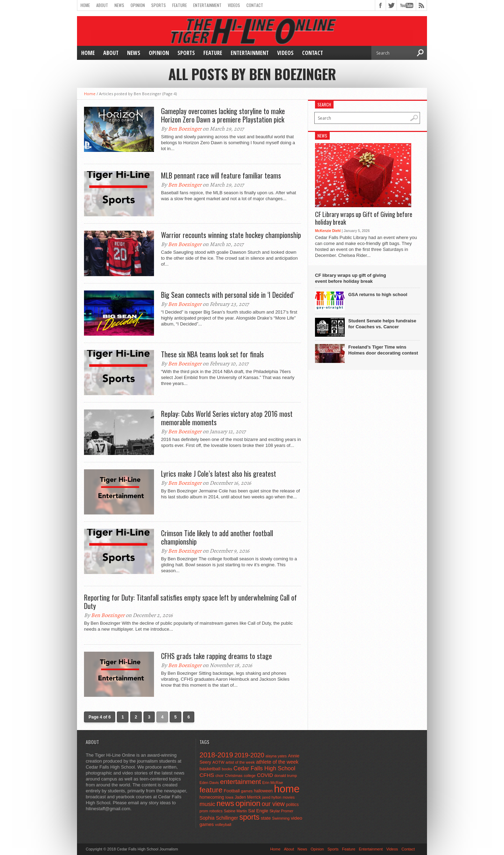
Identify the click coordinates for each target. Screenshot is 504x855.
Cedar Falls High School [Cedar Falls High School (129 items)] (264, 768)
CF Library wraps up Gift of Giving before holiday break (364, 218)
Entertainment (207, 5)
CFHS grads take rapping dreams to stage (216, 656)
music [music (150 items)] (207, 804)
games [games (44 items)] (247, 791)
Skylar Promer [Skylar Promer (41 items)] (281, 811)
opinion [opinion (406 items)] (248, 803)
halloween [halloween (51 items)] (264, 791)
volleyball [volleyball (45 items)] (223, 825)
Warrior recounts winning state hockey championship (231, 235)
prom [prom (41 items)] (204, 811)
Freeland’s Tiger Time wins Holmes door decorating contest (383, 350)
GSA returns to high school (378, 295)
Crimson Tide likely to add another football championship (217, 537)
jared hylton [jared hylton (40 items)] (272, 797)
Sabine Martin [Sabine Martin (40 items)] (235, 811)
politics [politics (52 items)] (292, 805)
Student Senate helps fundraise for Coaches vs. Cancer (382, 324)
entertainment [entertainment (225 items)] (241, 782)
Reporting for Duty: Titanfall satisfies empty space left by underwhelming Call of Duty (190, 602)
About (102, 5)
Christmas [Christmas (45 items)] (234, 776)
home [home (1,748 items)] (287, 789)
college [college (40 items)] (250, 776)
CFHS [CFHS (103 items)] (207, 775)
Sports (159, 5)
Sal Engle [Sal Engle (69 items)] (258, 811)
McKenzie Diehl (328, 231)
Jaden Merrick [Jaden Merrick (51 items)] (248, 797)
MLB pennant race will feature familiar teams (221, 175)
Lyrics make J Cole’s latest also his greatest (219, 474)
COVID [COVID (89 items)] (265, 775)
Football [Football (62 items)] (232, 791)
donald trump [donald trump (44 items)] (286, 776)
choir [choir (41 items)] (219, 776)
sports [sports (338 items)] (250, 817)
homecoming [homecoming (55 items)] (212, 797)
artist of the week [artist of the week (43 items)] (240, 762)
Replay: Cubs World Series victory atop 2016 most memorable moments (227, 418)
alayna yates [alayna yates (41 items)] (276, 756)
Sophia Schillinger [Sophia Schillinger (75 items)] (219, 818)
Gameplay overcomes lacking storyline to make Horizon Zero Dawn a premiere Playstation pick (223, 115)
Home (85, 5)
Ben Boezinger (185, 129)
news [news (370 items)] (226, 803)
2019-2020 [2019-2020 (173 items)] (249, 755)
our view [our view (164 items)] (273, 804)
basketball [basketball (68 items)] (210, 769)
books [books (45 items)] (227, 769)
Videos (234, 5)
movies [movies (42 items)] (289, 797)
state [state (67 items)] (266, 818)
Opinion (138, 5)
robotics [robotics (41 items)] (216, 811)
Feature (180, 5)
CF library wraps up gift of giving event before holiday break (351, 278)
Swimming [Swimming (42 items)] (281, 818)
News (119, 5)
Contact (255, 5)
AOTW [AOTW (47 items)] (218, 762)
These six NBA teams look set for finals (212, 354)
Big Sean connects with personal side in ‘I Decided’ (228, 295)
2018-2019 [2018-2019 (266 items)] (216, 755)
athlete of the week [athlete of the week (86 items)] (277, 762)
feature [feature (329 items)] (211, 790)
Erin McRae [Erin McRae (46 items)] (272, 783)
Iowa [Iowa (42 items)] (229, 797)
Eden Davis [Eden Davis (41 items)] (209, 783)
